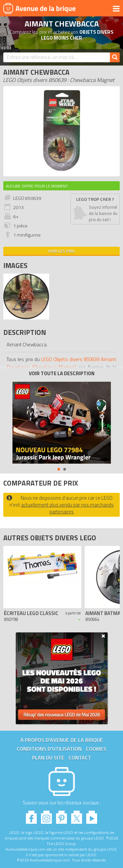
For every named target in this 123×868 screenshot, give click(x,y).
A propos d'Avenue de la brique (62, 740)
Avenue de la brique (39, 8)
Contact (80, 758)
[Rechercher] (115, 57)
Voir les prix (61, 251)
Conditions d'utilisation (49, 749)
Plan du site (48, 758)
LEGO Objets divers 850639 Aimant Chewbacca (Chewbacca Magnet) (61, 363)
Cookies (96, 749)
